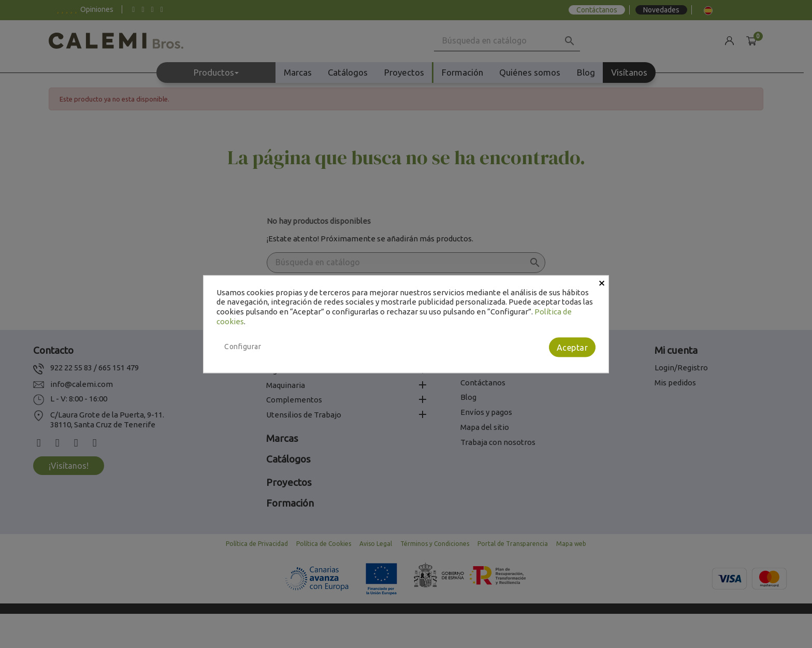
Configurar (243, 347)
